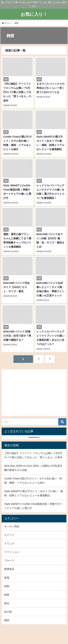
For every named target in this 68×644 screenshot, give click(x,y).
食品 (7, 603)
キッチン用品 (12, 526)
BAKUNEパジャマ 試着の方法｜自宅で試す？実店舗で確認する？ (17, 336)
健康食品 (9, 569)
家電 (7, 578)
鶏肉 (7, 620)
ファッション (12, 552)
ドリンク (9, 543)
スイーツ (9, 535)
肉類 (7, 586)
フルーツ (9, 560)
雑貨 (7, 595)
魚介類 (8, 612)
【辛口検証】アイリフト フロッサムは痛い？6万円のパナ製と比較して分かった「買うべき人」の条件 (17, 92)
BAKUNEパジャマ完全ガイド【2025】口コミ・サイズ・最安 (17, 287)
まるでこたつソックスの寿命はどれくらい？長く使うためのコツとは (50, 88)
